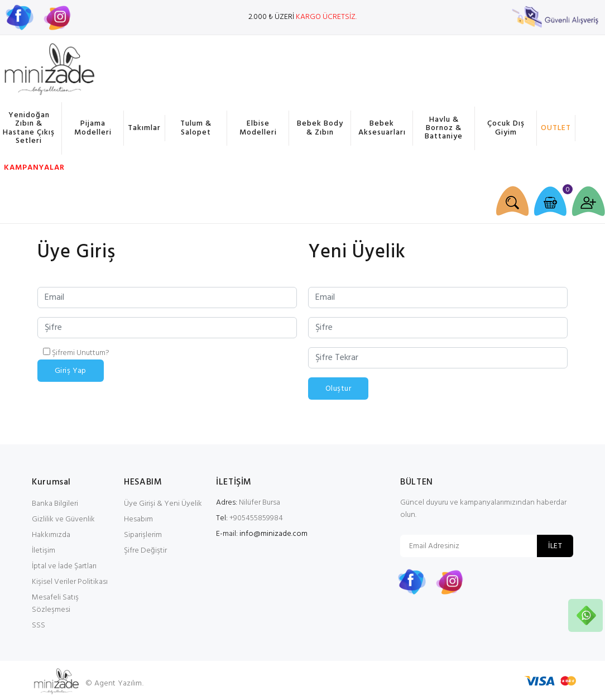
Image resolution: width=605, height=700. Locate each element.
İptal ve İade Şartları (64, 566)
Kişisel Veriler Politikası (70, 582)
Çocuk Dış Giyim (506, 128)
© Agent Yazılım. (114, 684)
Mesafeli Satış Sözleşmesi (55, 604)
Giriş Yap (71, 371)
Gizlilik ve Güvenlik (63, 519)
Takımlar (144, 128)
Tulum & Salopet (196, 128)
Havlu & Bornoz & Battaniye (444, 128)
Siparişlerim (143, 535)
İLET (555, 546)
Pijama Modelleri (93, 128)
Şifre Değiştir (145, 551)
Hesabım (138, 519)
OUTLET (556, 128)
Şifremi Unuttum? (81, 353)
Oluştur (338, 389)
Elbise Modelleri (258, 128)
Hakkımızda (51, 535)
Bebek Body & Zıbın (320, 128)
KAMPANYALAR (33, 168)
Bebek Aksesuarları (382, 128)
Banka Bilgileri (55, 504)
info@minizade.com (273, 534)
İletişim (44, 551)
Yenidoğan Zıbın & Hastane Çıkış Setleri (29, 128)
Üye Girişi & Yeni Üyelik (163, 504)
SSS (39, 625)
